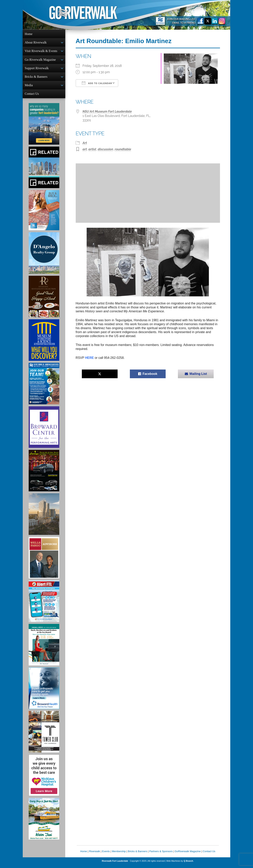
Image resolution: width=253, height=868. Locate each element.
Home (29, 34)
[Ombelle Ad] (44, 517)
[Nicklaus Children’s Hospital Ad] (44, 778)
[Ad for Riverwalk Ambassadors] (44, 387)
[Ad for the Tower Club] (44, 735)
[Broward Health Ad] (44, 691)
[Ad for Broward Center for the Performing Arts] (44, 430)
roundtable (123, 149)
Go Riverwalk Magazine (40, 61)
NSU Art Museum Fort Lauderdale (107, 111)
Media (29, 88)
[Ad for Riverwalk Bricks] (44, 213)
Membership (119, 854)
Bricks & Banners (36, 79)
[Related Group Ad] (44, 171)
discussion (106, 149)
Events (106, 854)
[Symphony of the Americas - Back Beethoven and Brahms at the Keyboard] (44, 648)
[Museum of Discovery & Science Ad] (44, 343)
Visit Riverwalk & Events (41, 52)
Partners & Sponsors (161, 854)
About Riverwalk (36, 43)
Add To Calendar (97, 83)
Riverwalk (94, 854)
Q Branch (188, 864)
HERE (89, 358)
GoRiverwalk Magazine (188, 854)
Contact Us (32, 96)
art (85, 149)
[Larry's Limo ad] (44, 474)
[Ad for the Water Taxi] (44, 822)
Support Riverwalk (37, 70)
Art (85, 143)
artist (92, 149)
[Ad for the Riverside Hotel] (44, 300)
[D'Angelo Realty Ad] (44, 256)
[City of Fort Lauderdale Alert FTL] (44, 604)
